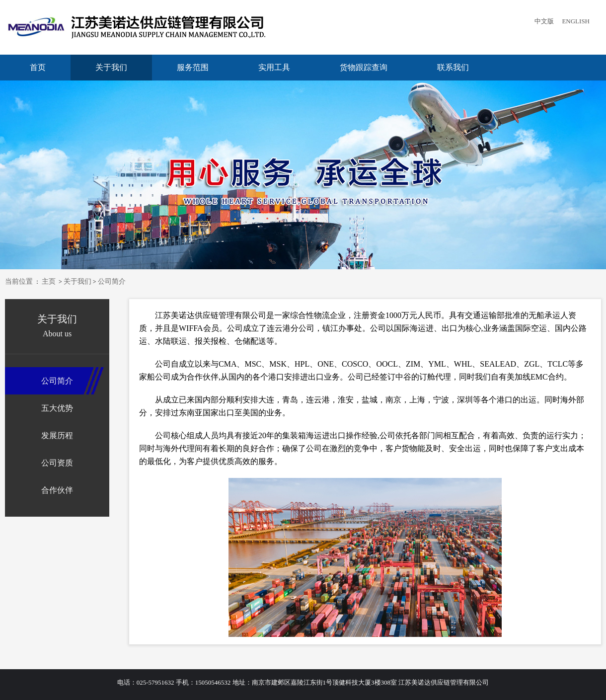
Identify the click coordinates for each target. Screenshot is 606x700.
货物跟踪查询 (364, 67)
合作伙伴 (57, 490)
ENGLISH (576, 21)
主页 (49, 281)
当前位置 (19, 281)
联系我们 (453, 67)
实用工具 (274, 67)
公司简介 (112, 281)
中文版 (544, 21)
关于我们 (111, 67)
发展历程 (57, 435)
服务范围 (193, 67)
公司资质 (57, 463)
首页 (38, 67)
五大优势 (57, 408)
